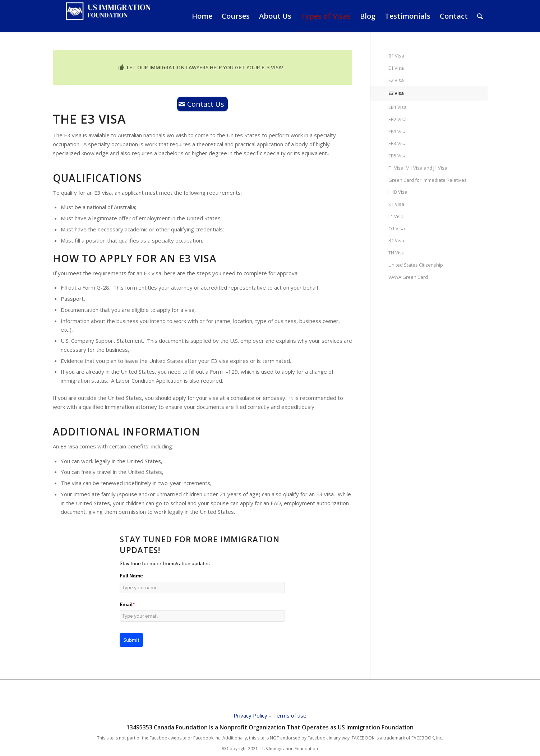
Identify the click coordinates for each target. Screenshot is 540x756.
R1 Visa (396, 240)
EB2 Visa (398, 119)
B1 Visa (396, 56)
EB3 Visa (398, 132)
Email (127, 604)
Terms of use (290, 715)
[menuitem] (202, 16)
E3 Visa (396, 93)
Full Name (131, 576)
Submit (131, 640)
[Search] (480, 16)
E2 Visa (396, 80)
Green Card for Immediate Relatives (428, 180)
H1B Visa (398, 192)
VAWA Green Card (408, 277)
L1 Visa (396, 216)
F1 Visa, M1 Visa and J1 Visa (418, 168)
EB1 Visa (398, 107)
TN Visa (396, 253)
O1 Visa (397, 229)
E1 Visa (396, 68)
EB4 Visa (398, 143)
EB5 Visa (398, 156)
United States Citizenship (416, 265)
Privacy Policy (250, 715)
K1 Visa (396, 204)
